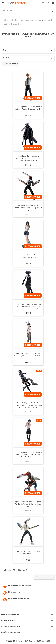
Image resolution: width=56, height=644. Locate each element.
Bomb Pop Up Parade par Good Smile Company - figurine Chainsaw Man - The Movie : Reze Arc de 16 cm (28, 307)
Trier (28, 50)
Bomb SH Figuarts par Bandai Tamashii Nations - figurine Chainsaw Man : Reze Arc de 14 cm (28, 405)
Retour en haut (44, 577)
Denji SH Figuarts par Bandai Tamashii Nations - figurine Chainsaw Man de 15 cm (28, 109)
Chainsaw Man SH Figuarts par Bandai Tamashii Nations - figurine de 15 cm (28, 208)
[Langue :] (44, 3)
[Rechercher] (28, 11)
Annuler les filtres (10, 64)
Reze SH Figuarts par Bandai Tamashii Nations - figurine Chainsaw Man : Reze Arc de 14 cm (28, 455)
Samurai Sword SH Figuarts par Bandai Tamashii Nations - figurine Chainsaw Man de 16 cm (28, 158)
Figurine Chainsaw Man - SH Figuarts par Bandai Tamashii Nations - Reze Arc (28, 504)
